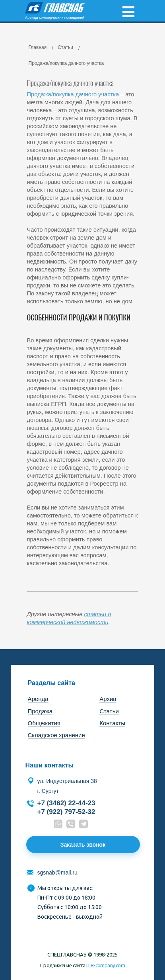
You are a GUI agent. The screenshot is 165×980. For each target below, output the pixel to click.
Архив (108, 699)
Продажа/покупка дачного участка (73, 94)
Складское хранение (56, 735)
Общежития (44, 723)
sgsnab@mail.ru (57, 873)
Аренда (38, 699)
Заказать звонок (83, 845)
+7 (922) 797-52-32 (66, 812)
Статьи (109, 711)
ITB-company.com (106, 965)
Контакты (112, 723)
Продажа (40, 711)
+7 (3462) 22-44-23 (66, 803)
